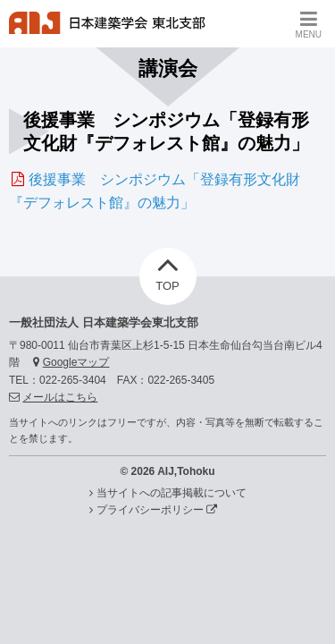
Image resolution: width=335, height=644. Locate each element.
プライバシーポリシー (157, 510)
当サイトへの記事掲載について (172, 493)
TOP (167, 270)
